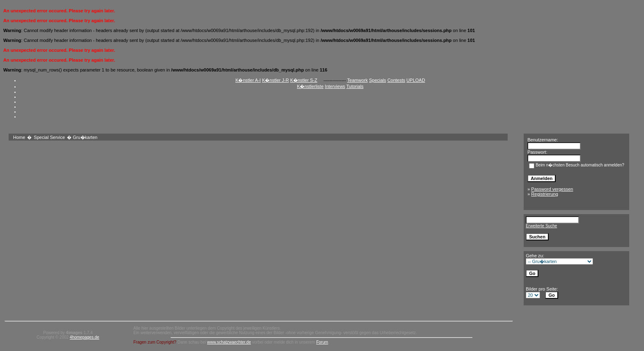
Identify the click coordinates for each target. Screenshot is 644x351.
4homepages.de (85, 337)
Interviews (335, 86)
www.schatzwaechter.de (229, 342)
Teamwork (357, 80)
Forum (322, 342)
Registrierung (544, 194)
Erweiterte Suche (541, 226)
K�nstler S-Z (304, 80)
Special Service (49, 137)
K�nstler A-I (248, 80)
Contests (396, 80)
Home (19, 137)
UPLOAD (416, 80)
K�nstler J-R (275, 80)
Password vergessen (552, 189)
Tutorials (355, 86)
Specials (377, 80)
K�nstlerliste (310, 86)
